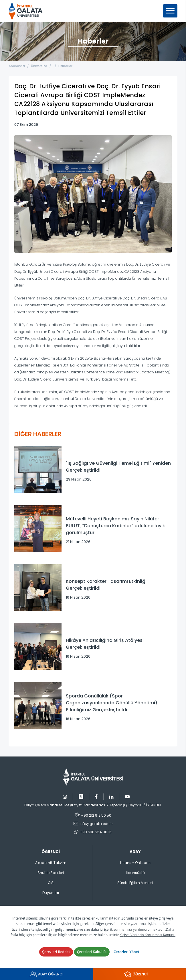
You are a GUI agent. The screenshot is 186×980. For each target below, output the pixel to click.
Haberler (65, 66)
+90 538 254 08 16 (96, 832)
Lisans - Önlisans (135, 863)
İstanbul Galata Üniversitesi (27, 11)
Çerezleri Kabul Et (92, 952)
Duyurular (51, 893)
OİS (51, 883)
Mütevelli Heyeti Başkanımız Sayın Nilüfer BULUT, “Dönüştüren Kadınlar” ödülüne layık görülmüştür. (115, 526)
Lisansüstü (135, 873)
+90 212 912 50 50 (96, 815)
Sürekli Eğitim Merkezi (135, 883)
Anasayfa (17, 66)
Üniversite (39, 66)
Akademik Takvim (51, 863)
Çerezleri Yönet (126, 952)
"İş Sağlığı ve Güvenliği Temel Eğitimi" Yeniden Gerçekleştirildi (118, 467)
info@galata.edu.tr (96, 824)
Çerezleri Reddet (56, 952)
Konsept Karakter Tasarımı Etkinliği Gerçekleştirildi (106, 585)
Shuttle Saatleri (51, 873)
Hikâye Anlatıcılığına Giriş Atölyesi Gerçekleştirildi (105, 644)
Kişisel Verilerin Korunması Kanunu (148, 935)
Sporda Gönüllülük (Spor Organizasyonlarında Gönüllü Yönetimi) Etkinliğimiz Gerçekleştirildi (112, 703)
